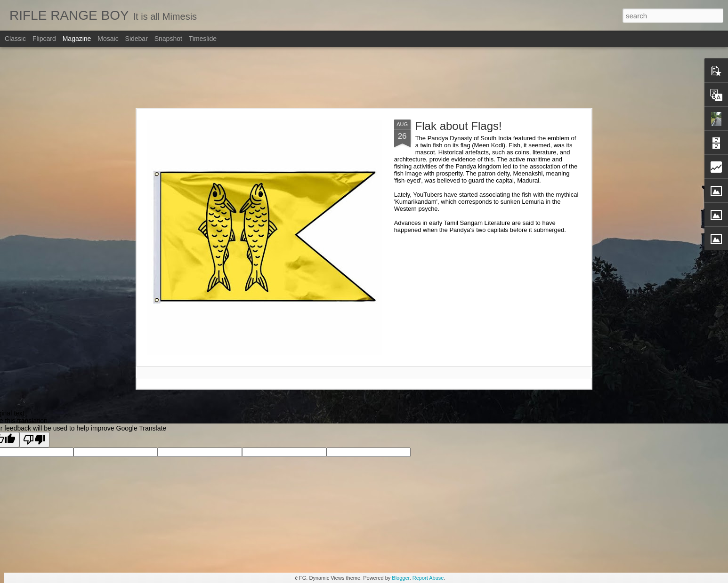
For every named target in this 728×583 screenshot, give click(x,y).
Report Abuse (428, 578)
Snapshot (168, 39)
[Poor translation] (34, 440)
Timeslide (203, 39)
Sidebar (137, 39)
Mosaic (108, 39)
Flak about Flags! (459, 126)
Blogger (400, 578)
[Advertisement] (364, 78)
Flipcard (44, 39)
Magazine (77, 39)
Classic (15, 39)
